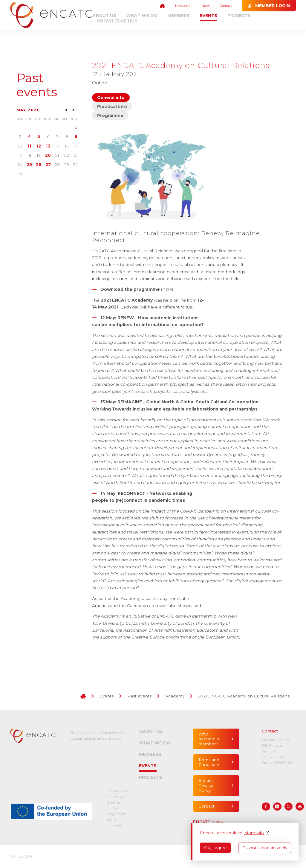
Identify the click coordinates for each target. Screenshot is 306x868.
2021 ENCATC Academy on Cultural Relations (244, 696)
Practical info (112, 107)
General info (111, 98)
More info (254, 833)
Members (179, 16)
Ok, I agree (215, 848)
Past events (37, 85)
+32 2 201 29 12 (279, 757)
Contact (226, 6)
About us (104, 16)
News (206, 6)
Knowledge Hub (117, 21)
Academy (175, 696)
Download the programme (130, 289)
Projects (239, 16)
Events (208, 16)
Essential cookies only (265, 848)
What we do (142, 16)
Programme (110, 115)
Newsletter (183, 6)
